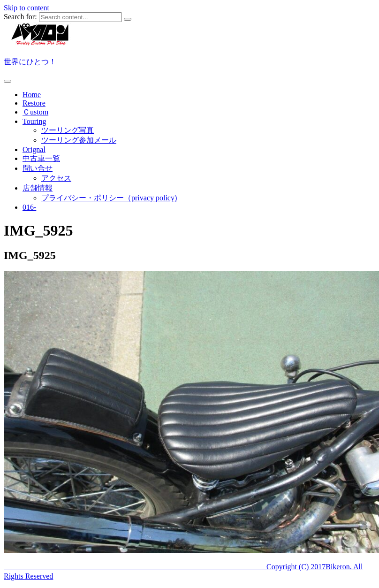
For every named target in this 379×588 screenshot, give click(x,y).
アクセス (56, 178)
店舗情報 (38, 188)
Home (32, 95)
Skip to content (27, 8)
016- (29, 207)
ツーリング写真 (68, 130)
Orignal (34, 149)
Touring (34, 121)
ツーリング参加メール (79, 140)
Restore (34, 103)
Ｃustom (35, 112)
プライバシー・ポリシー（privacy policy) (109, 198)
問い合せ (38, 168)
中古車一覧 (41, 158)
